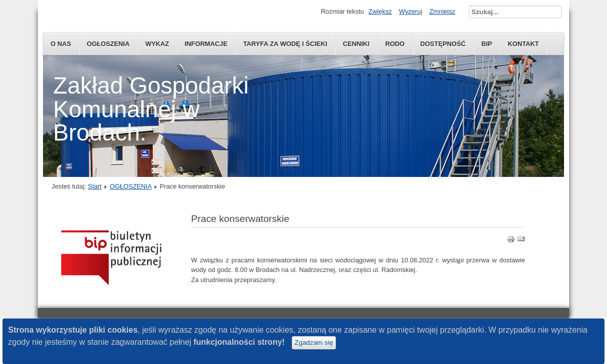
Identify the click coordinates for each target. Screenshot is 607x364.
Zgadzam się (314, 343)
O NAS (61, 44)
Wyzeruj (411, 11)
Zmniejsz (442, 11)
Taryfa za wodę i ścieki (285, 44)
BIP (486, 44)
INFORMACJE (206, 44)
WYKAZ (157, 44)
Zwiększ (380, 11)
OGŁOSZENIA (109, 44)
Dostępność (443, 44)
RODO (395, 44)
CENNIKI (356, 44)
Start (95, 186)
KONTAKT (524, 44)
